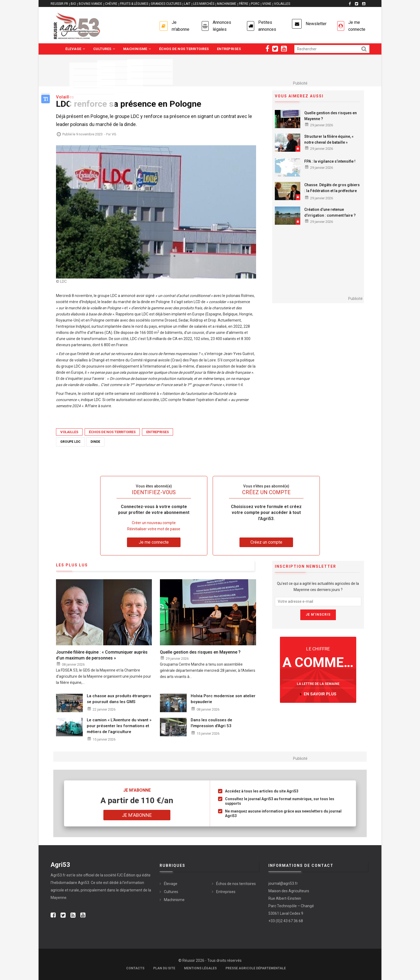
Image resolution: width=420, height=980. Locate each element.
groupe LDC (70, 442)
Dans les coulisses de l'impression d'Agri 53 (211, 723)
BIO (73, 4)
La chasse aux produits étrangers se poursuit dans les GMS (119, 699)
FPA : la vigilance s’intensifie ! (330, 161)
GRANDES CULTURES (166, 4)
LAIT (187, 4)
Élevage (75, 49)
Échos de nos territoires (184, 49)
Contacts (135, 968)
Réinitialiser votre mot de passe (154, 529)
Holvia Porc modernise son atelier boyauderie (223, 699)
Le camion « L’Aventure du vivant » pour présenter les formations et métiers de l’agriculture (119, 726)
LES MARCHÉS (204, 4)
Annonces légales (222, 26)
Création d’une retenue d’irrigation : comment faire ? (330, 212)
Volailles (69, 432)
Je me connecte (357, 26)
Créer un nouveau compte (154, 523)
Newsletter (316, 24)
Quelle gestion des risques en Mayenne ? (331, 116)
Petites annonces (267, 26)
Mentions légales (200, 968)
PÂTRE (244, 4)
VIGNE (267, 4)
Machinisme (137, 49)
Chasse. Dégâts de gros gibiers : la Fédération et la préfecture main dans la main (332, 191)
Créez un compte (266, 542)
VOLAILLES (282, 4)
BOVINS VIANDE (91, 4)
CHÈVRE (111, 4)
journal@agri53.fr (283, 883)
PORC (255, 4)
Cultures (104, 49)
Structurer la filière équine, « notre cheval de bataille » (329, 139)
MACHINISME (227, 4)
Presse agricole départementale (256, 968)
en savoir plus (320, 694)
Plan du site (164, 968)
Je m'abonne (181, 26)
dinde (95, 442)
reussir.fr (59, 4)
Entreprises (229, 49)
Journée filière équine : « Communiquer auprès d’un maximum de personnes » (102, 655)
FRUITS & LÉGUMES (134, 4)
